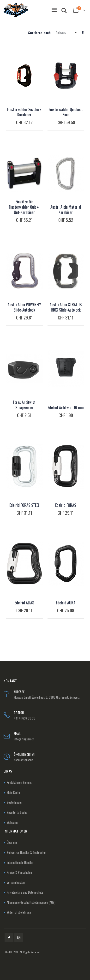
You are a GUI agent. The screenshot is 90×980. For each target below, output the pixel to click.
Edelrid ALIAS (24, 603)
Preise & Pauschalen (19, 872)
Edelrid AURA (66, 603)
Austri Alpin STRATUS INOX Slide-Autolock (66, 307)
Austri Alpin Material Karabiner (66, 210)
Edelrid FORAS (66, 505)
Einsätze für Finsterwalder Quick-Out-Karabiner (24, 207)
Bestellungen (15, 802)
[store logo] (16, 10)
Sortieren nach (39, 32)
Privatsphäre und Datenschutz (25, 892)
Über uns (12, 842)
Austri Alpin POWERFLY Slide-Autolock (24, 307)
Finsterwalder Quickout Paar (66, 112)
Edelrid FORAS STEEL (24, 505)
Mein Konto (13, 792)
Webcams (12, 822)
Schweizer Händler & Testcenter (26, 852)
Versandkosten (16, 882)
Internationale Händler (20, 862)
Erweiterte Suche (17, 812)
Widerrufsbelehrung (19, 912)
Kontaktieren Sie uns (19, 782)
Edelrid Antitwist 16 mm (66, 407)
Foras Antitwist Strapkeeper (24, 405)
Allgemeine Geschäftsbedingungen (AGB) (31, 902)
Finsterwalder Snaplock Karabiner (24, 112)
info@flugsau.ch (24, 739)
